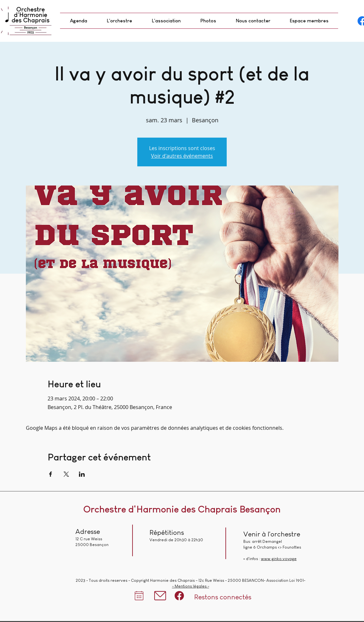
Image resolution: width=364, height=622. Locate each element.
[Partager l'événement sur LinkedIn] (82, 474)
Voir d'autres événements (182, 156)
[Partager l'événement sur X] (66, 474)
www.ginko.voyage (279, 559)
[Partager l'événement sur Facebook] (51, 474)
